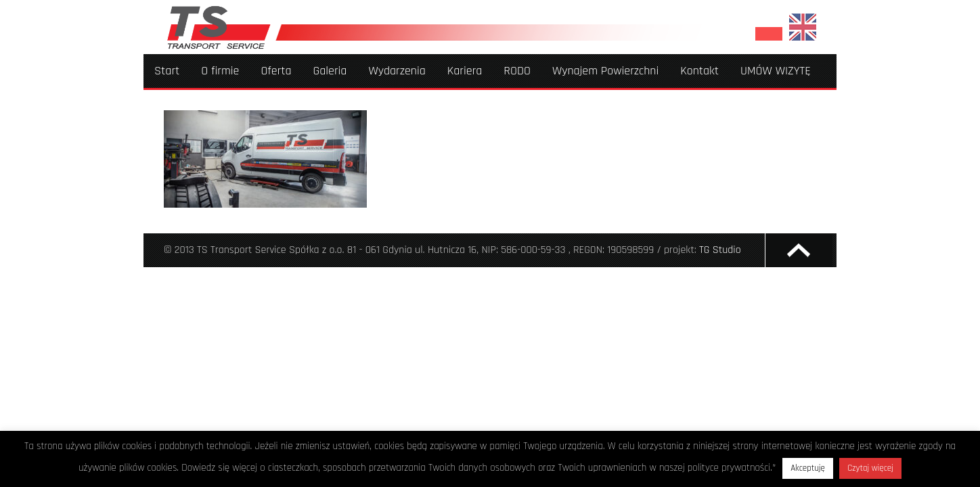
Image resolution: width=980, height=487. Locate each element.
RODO (517, 71)
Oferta (276, 71)
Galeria (330, 71)
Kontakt (699, 71)
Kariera (465, 71)
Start (167, 71)
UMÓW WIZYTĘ (776, 71)
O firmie (220, 71)
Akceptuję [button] (808, 468)
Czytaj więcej (870, 468)
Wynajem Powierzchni (605, 71)
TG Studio (720, 250)
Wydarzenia (397, 71)
